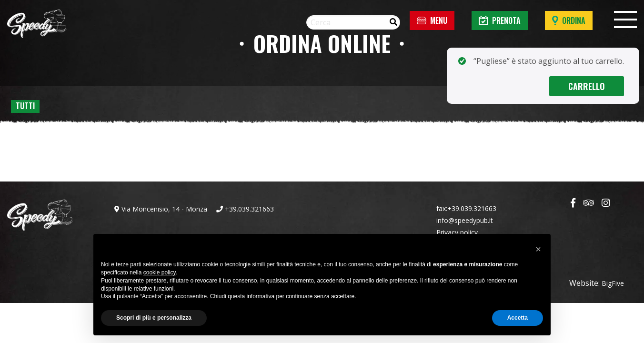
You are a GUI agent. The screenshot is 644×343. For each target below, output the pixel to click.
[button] (538, 249)
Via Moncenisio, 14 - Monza (161, 209)
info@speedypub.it (465, 220)
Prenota (500, 20)
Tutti (25, 106)
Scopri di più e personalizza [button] (154, 318)
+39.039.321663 (245, 209)
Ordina (569, 20)
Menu (432, 20)
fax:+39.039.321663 (466, 208)
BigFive (613, 283)
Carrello (587, 86)
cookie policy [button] (160, 272)
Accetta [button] (518, 318)
